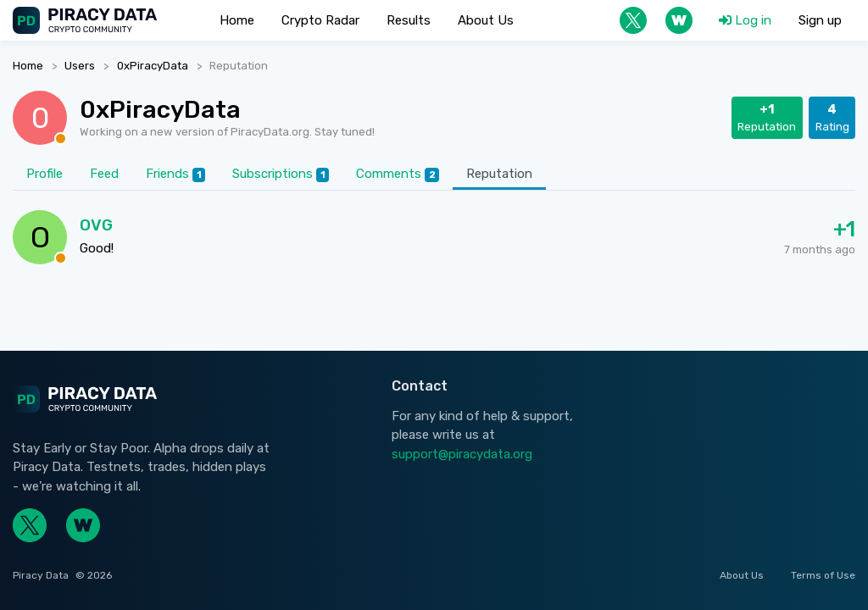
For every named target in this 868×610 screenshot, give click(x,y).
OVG (96, 225)
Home (28, 66)
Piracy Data (41, 575)
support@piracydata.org (462, 454)
